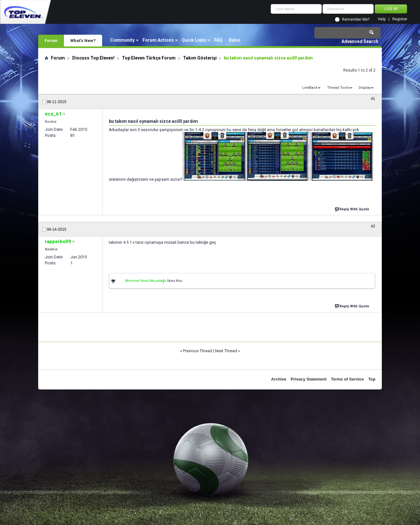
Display (365, 88)
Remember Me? (356, 19)
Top (372, 379)
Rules (235, 40)
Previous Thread (198, 351)
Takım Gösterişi (200, 58)
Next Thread (226, 351)
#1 (373, 99)
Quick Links (194, 40)
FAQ (218, 40)
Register (400, 19)
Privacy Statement (308, 379)
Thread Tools (338, 88)
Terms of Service (347, 379)
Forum (51, 40)
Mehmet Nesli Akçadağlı (146, 281)
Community (122, 40)
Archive (279, 379)
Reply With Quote (353, 209)
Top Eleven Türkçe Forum (149, 58)
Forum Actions (158, 40)
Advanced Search (360, 41)
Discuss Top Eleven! (93, 58)
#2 (373, 226)
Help (382, 19)
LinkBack (310, 88)
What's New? (83, 40)
